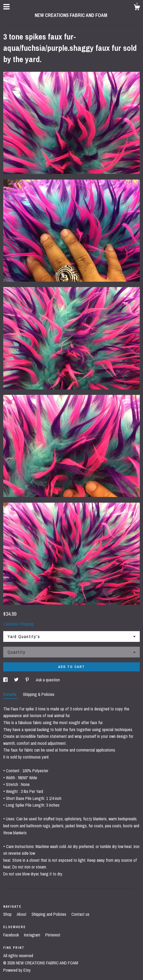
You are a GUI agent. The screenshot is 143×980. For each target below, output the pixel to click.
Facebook (12, 935)
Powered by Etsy (17, 970)
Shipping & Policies (39, 694)
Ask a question (48, 680)
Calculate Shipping (18, 624)
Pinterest (53, 935)
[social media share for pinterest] (28, 680)
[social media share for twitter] (17, 680)
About (22, 914)
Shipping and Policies (49, 914)
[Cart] (137, 8)
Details (10, 694)
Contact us (80, 914)
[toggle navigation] (6, 7)
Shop (8, 914)
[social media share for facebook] (6, 680)
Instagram (33, 935)
